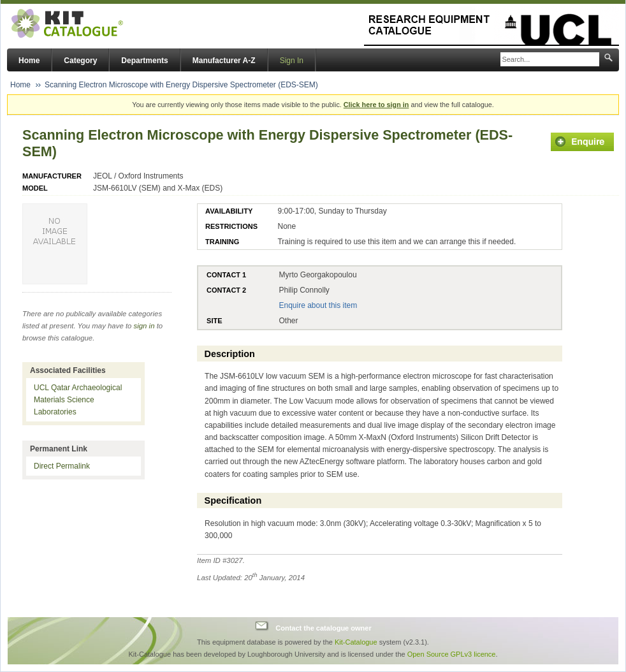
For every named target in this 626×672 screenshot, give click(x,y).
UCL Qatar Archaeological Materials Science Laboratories (78, 400)
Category (80, 61)
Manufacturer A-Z (224, 61)
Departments (144, 61)
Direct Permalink (62, 466)
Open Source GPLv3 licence (452, 654)
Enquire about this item (318, 305)
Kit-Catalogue (356, 642)
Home (29, 61)
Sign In (292, 61)
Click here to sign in (376, 105)
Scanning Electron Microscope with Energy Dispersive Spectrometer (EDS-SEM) (181, 85)
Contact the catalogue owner (323, 627)
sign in (144, 326)
